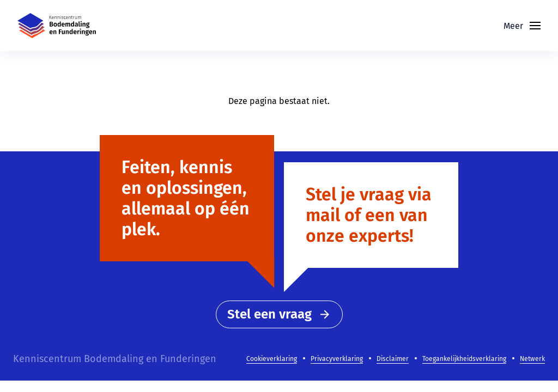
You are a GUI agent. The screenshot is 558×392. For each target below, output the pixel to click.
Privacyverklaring (337, 359)
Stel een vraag (279, 314)
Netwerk (532, 359)
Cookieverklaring (272, 359)
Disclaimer (393, 359)
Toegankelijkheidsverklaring (464, 359)
